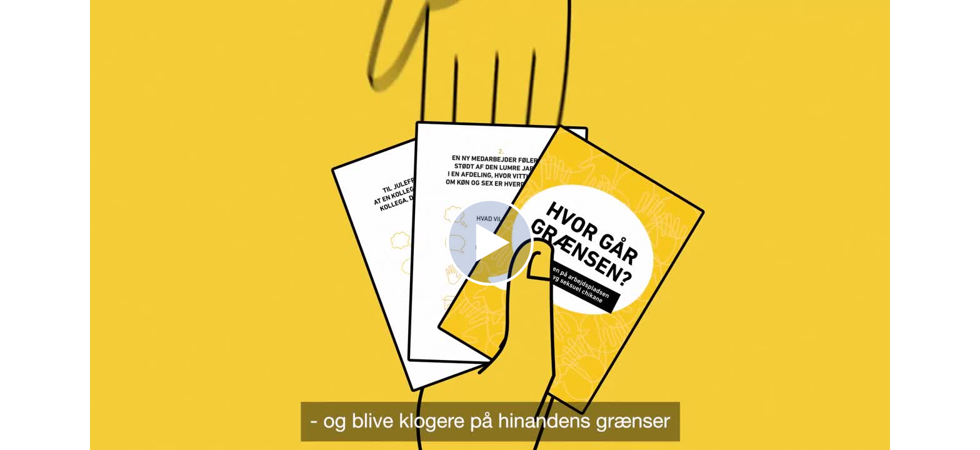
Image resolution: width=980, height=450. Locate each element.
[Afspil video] (490, 282)
